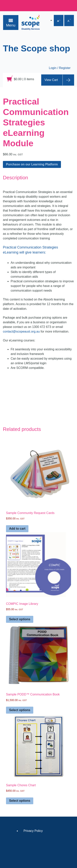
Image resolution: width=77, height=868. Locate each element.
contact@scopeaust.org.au (21, 331)
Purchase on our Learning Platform (32, 164)
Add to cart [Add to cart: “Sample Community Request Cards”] (17, 529)
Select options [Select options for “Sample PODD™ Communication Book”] (20, 710)
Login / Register (60, 68)
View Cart (51, 80)
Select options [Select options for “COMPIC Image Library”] (20, 619)
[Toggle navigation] (11, 23)
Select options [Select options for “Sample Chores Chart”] (20, 801)
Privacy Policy (33, 831)
